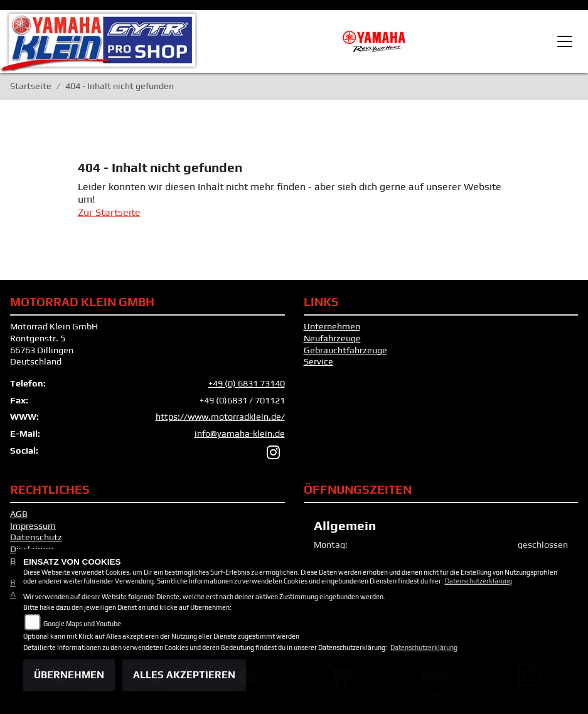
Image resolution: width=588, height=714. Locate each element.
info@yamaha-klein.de (240, 434)
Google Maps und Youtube (82, 624)
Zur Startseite (109, 212)
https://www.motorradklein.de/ (220, 417)
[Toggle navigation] (565, 41)
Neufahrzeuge (332, 338)
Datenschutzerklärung (478, 581)
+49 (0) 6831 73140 (247, 383)
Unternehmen (332, 326)
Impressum (33, 526)
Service (318, 361)
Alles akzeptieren (184, 675)
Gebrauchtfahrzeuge (345, 350)
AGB (19, 514)
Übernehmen (69, 675)
